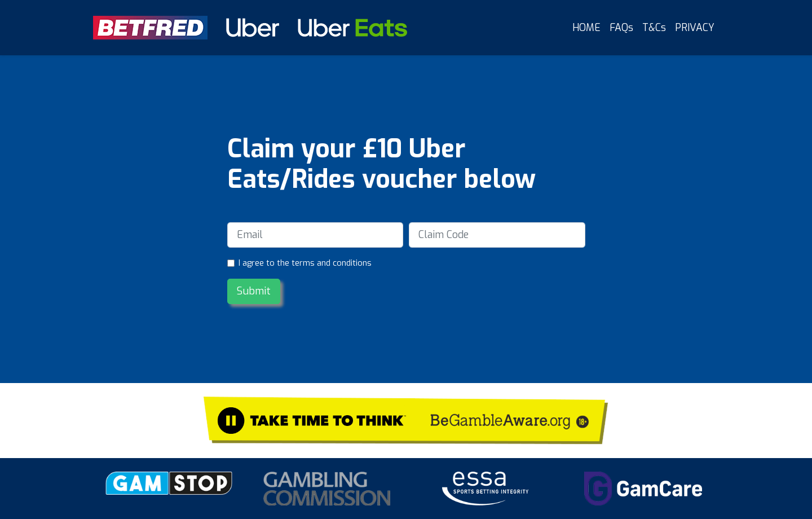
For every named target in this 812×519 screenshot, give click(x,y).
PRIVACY (695, 28)
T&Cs (654, 28)
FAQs (621, 28)
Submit (254, 291)
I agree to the (305, 263)
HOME (586, 28)
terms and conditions (332, 263)
